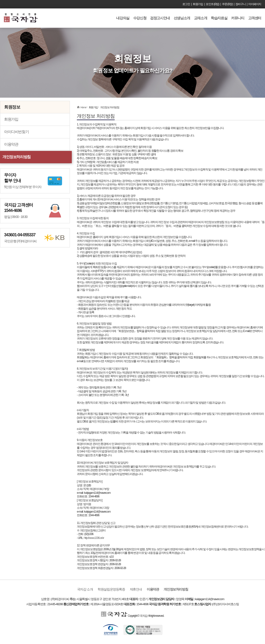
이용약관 (11, 144)
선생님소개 (182, 18)
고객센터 (255, 18)
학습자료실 (219, 18)
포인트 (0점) (212, 4)
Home (83, 107)
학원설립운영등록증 (111, 589)
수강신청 (140, 18)
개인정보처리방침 (17, 157)
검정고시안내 (160, 18)
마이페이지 (255, 4)
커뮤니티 (238, 18)
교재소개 (200, 18)
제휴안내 (136, 589)
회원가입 (198, 4)
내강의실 (123, 18)
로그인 (186, 4)
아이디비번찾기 (16, 132)
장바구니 (240, 4)
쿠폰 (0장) (227, 4)
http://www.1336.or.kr (94, 538)
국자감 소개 (85, 589)
